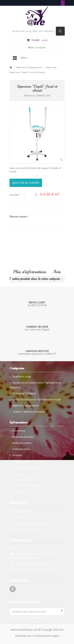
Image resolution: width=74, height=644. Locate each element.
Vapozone (51, 67)
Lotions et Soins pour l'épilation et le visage (37, 399)
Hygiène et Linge (22, 377)
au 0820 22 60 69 (37, 304)
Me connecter (37, 48)
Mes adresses (20, 517)
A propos (17, 474)
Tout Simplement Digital (45, 636)
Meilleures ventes (22, 443)
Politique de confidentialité (27, 486)
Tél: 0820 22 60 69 (63, 3)
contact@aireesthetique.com (40, 569)
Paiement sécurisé (22, 480)
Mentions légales (21, 461)
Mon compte (18, 503)
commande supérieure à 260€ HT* (37, 352)
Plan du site (18, 492)
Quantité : (15, 195)
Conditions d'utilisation (25, 467)
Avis (57, 272)
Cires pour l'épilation (24, 393)
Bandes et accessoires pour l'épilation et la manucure (35, 385)
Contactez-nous (21, 449)
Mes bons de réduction (25, 529)
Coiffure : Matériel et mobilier (29, 412)
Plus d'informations (30, 272)
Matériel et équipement (29, 67)
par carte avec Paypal (37, 328)
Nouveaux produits (23, 437)
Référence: (30, 96)
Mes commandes (22, 511)
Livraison (17, 455)
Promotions (19, 431)
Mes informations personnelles (29, 523)
